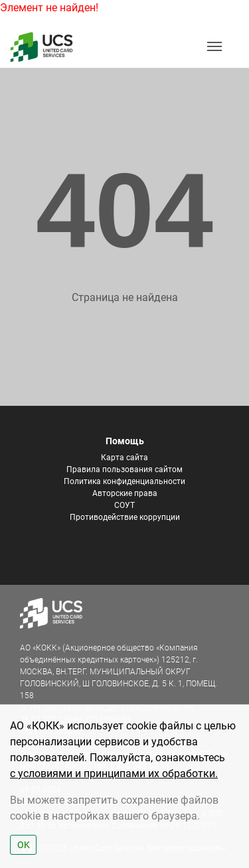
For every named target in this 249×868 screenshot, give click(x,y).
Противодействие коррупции (125, 517)
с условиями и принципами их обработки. (114, 774)
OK (24, 845)
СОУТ (124, 505)
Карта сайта (124, 458)
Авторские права (125, 493)
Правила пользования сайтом (124, 469)
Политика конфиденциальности (124, 481)
